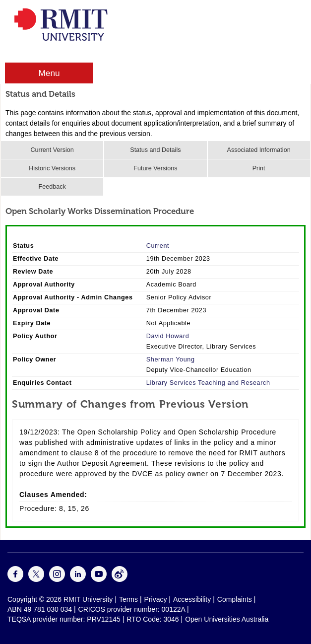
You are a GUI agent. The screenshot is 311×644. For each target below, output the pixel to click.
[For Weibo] (120, 579)
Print (259, 168)
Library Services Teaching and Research (208, 383)
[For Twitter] (36, 579)
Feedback (52, 187)
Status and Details (155, 150)
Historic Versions (52, 168)
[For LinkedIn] (78, 579)
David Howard (168, 336)
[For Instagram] (57, 579)
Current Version (52, 150)
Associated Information (259, 150)
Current (158, 246)
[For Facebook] (15, 579)
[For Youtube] (99, 579)
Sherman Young (171, 359)
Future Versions (155, 168)
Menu (49, 73)
